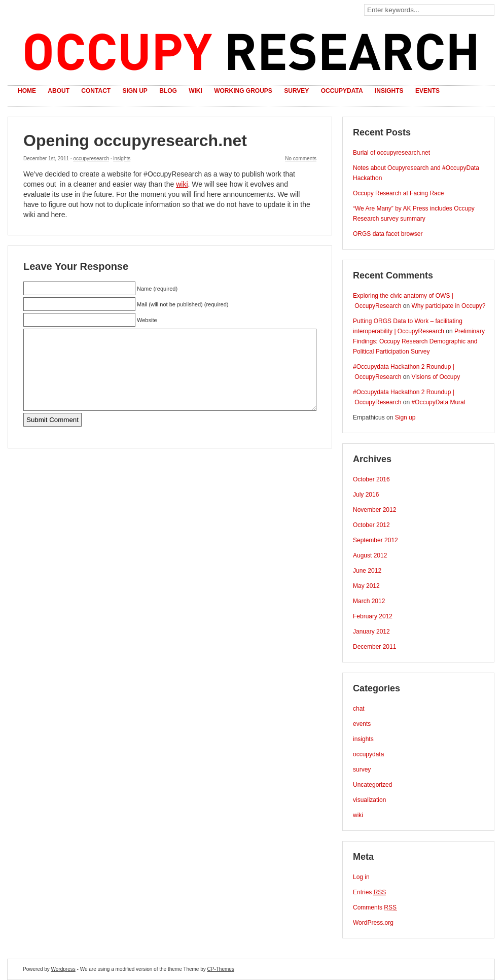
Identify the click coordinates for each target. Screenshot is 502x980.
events (362, 724)
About (59, 91)
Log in (361, 877)
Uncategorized (372, 785)
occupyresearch (91, 159)
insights (122, 159)
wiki (182, 184)
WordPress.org (373, 923)
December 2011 (374, 647)
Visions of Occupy (436, 377)
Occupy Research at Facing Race (398, 193)
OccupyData (342, 91)
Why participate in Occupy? (448, 306)
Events (427, 91)
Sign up (135, 91)
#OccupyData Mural (438, 402)
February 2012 (373, 616)
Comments (375, 907)
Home (27, 91)
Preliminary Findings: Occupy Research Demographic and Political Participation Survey (419, 341)
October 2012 (371, 525)
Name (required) (157, 289)
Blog (168, 91)
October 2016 (371, 479)
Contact (96, 91)
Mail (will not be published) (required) (183, 304)
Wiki (195, 91)
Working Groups (243, 91)
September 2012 (375, 540)
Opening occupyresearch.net (135, 141)
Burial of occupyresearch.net (391, 153)
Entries (369, 892)
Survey (296, 91)
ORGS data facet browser (388, 234)
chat (359, 709)
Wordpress (63, 969)
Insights (389, 91)
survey (362, 769)
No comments (301, 159)
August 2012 (370, 555)
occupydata (368, 754)
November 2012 (374, 510)
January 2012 (371, 632)
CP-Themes (221, 969)
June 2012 (367, 571)
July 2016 (366, 495)
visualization (369, 800)
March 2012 (369, 601)
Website (147, 320)
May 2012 (366, 586)
